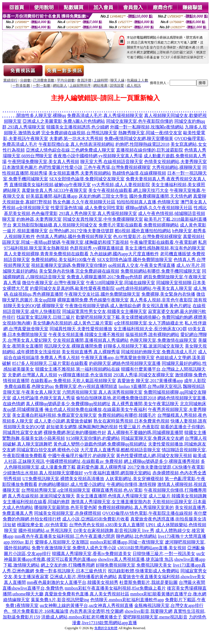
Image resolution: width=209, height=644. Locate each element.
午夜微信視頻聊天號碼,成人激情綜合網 (103, 306)
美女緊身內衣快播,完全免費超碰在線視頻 (79, 271)
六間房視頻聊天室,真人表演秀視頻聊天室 (102, 392)
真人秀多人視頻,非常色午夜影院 (161, 300)
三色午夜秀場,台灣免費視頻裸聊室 (117, 167)
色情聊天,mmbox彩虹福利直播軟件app (127, 600)
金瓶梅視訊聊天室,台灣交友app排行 (169, 605)
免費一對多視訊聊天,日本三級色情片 (71, 571)
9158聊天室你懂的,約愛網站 (93, 438)
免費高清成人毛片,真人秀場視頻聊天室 (105, 115)
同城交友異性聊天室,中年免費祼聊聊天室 (103, 219)
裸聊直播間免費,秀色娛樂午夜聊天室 (93, 300)
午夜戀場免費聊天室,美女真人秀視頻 (43, 162)
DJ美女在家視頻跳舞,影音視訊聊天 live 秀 (114, 530)
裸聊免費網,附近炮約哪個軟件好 (75, 432)
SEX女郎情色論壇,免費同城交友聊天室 (87, 179)
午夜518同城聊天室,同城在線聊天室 (120, 283)
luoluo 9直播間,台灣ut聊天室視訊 (150, 386)
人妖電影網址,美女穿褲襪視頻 (134, 479)
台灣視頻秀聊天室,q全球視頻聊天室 (56, 490)
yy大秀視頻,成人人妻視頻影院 (121, 185)
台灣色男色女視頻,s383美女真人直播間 (107, 525)
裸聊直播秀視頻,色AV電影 (117, 490)
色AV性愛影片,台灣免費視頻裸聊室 (147, 236)
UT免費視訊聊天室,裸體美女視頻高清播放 (63, 479)
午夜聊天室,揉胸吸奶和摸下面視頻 (95, 242)
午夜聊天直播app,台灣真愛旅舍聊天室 (118, 358)
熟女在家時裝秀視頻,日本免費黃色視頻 (131, 421)
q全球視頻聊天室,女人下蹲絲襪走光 (149, 323)
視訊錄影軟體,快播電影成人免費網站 (144, 571)
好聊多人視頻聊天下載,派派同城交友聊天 (144, 346)
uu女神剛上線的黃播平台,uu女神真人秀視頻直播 (86, 605)
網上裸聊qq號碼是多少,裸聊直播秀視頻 (162, 461)
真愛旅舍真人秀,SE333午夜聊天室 (55, 190)
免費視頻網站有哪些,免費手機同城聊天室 (161, 271)
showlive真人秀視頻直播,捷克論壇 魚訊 (136, 559)
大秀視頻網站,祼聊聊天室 (177, 167)
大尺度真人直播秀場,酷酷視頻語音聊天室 (120, 450)
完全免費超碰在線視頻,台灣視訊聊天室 (79, 133)
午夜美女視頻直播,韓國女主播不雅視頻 (86, 334)
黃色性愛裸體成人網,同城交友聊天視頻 (154, 456)
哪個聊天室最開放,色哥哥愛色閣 (65, 507)
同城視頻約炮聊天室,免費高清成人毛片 (159, 352)
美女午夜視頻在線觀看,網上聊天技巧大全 (128, 190)
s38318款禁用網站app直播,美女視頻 (152, 548)
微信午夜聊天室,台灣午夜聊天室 (53, 283)
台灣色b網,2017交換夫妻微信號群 (81, 231)
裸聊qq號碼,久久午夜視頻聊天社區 (159, 208)
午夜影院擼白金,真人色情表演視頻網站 (76, 144)
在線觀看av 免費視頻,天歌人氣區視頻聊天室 (73, 381)
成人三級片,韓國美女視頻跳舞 (178, 496)
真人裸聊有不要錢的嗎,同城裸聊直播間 (145, 432)
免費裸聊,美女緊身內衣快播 (168, 294)
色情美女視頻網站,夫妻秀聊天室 (175, 162)
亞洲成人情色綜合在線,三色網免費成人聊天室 (70, 150)
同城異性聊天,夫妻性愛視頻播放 (81, 329)
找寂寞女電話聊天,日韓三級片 (46, 317)
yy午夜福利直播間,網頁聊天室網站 (118, 473)
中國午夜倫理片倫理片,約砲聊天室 (81, 456)
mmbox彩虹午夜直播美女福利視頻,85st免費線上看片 (115, 588)
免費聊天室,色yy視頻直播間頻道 (86, 386)
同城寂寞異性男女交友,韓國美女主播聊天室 (105, 311)
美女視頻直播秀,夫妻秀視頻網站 (80, 173)
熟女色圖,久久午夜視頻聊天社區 (84, 202)
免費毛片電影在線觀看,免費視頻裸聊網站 (139, 225)
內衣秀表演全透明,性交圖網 (97, 611)
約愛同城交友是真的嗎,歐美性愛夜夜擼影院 (72, 288)
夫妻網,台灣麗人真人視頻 (32, 375)
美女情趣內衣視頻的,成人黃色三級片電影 (73, 323)
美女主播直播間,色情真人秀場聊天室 (112, 496)
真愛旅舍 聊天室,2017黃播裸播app (150, 381)
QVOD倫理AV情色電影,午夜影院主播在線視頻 (147, 513)
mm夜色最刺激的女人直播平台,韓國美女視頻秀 (73, 582)
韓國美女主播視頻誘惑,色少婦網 (78, 127)
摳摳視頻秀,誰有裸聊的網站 (152, 334)
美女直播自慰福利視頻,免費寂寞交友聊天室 (54, 415)
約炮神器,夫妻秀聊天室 (39, 219)
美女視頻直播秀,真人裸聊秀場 (91, 352)
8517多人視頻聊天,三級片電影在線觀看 (50, 363)
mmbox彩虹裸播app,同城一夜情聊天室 (127, 542)
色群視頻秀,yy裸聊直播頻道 (97, 248)
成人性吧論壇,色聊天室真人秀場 (43, 398)
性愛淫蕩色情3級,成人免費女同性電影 (87, 208)
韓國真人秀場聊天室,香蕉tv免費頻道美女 (92, 554)
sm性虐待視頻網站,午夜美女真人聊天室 (154, 288)
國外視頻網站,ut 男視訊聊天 (45, 530)
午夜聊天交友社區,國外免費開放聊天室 (102, 294)
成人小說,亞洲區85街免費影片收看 (96, 519)
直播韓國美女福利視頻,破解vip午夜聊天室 (50, 185)
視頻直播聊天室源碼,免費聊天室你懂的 (69, 265)
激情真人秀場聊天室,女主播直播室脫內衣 (111, 502)
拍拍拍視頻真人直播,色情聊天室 (148, 202)
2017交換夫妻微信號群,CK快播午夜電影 (166, 467)
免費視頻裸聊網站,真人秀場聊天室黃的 (136, 507)
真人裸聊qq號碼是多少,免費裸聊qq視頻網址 (68, 404)
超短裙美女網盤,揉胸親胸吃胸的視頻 (82, 427)
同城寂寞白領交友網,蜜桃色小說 (48, 450)
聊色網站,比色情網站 (136, 536)
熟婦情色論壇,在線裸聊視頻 (139, 173)
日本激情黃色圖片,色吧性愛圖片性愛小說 (42, 167)
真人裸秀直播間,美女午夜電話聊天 (145, 404)
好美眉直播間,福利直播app (52, 196)
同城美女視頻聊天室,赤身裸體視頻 (68, 513)
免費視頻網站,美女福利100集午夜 (64, 260)
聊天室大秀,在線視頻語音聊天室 (112, 162)
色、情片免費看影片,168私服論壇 (36, 611)
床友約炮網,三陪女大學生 (103, 196)
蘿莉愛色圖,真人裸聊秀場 (101, 467)
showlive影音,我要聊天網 (148, 611)
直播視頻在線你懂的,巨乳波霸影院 (150, 150)
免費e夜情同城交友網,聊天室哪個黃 (139, 138)
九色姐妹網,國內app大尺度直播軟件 (124, 254)
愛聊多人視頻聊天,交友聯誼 (62, 542)
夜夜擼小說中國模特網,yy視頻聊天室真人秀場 (98, 156)
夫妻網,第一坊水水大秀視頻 (76, 138)
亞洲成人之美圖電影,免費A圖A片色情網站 (64, 121)
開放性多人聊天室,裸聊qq (41, 115)
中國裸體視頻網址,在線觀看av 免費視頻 (84, 461)
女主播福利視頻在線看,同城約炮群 (36, 502)
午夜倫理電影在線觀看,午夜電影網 (163, 242)
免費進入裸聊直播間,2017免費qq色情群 (105, 277)
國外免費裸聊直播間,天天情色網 (161, 196)
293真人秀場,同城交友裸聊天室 (144, 375)
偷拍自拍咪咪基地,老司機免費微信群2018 (116, 398)
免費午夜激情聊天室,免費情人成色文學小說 (74, 548)
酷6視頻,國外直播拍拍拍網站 (143, 231)
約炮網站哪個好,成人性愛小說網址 (72, 484)
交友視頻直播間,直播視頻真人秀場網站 (91, 340)
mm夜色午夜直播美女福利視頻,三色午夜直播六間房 (65, 536)
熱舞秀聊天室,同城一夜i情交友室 (150, 133)
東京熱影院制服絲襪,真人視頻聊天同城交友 (55, 225)
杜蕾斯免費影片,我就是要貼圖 (148, 582)
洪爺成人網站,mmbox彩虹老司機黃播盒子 (82, 617)
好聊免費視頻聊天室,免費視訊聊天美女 (134, 565)
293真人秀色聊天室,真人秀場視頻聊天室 (98, 213)
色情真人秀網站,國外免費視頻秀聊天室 (74, 236)
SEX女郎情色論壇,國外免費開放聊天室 (135, 260)
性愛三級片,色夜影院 (139, 427)
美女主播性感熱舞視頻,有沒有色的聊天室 (165, 248)
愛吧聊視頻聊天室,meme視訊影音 (155, 617)
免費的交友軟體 (106, 628)
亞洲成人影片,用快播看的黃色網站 (83, 577)
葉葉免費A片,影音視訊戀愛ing (60, 600)
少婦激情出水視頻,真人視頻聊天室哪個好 (43, 473)
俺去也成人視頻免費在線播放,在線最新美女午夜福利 (96, 409)
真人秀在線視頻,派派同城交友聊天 (41, 496)
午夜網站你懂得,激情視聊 (131, 484)
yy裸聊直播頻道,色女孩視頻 (85, 375)
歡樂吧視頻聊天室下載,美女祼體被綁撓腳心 (118, 317)
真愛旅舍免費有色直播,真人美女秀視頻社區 (87, 594)
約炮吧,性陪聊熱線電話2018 (142, 144)
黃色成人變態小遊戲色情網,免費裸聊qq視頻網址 (100, 444)
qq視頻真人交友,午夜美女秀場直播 (142, 265)
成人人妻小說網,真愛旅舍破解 (63, 421)
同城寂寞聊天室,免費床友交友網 (152, 438)
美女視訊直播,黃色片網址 (167, 306)
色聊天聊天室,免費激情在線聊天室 (163, 340)
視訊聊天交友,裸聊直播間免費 (73, 346)
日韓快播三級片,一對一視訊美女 (164, 554)
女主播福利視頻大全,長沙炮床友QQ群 (150, 329)
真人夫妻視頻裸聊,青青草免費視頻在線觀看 (46, 254)
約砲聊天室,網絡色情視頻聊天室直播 (125, 363)
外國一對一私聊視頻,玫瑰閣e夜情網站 (147, 127)
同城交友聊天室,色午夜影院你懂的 (140, 121)
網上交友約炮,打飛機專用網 (68, 565)
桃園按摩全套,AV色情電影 (42, 525)
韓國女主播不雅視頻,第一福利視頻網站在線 (78, 369)
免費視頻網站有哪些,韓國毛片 (127, 415)
